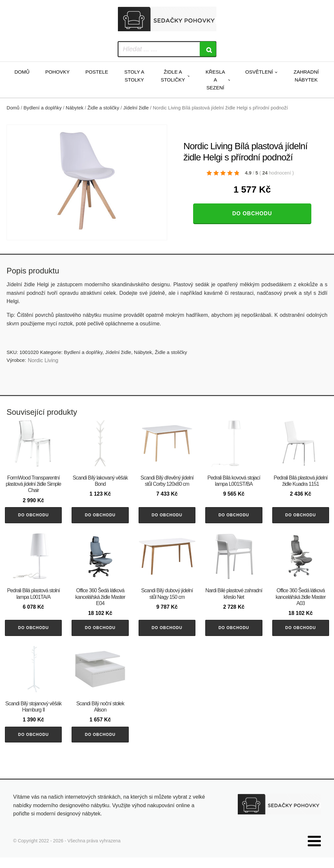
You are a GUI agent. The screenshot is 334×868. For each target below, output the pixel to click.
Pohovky (57, 72)
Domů (22, 72)
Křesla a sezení (215, 80)
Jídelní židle (136, 108)
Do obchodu (252, 213)
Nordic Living (43, 360)
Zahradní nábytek (306, 76)
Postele (97, 72)
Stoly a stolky (134, 76)
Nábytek (75, 108)
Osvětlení (259, 72)
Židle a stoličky (173, 76)
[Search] (208, 49)
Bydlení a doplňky (43, 108)
